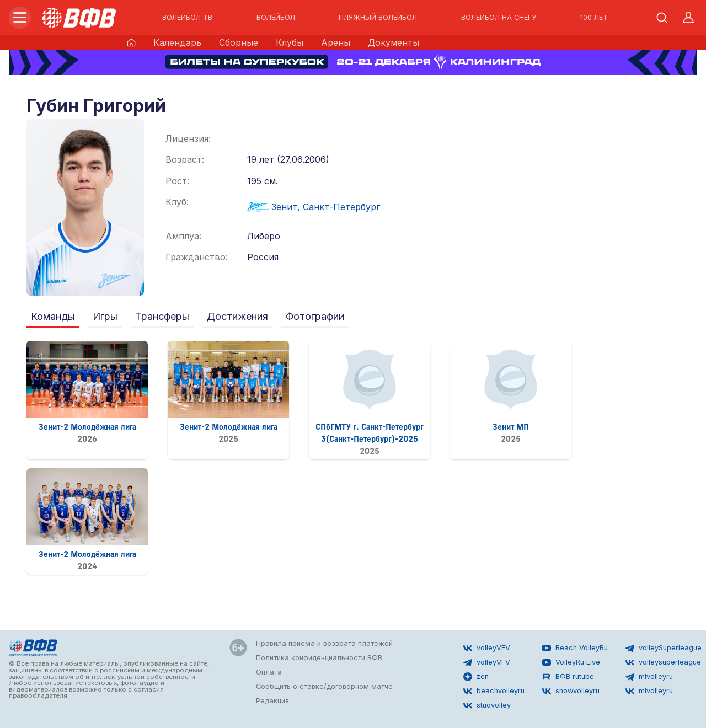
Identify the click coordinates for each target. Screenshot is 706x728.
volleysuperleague (663, 662)
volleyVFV (487, 648)
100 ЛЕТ (594, 18)
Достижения (237, 316)
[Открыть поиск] (662, 18)
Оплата (269, 672)
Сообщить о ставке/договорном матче (324, 686)
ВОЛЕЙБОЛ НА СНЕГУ (499, 18)
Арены (336, 42)
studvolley (487, 705)
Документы (394, 42)
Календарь (177, 42)
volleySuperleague (664, 648)
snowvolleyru (571, 691)
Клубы (290, 42)
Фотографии (315, 316)
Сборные (239, 42)
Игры (105, 316)
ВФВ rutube (568, 677)
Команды (53, 316)
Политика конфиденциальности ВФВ (319, 658)
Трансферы (162, 316)
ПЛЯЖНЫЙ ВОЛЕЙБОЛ (378, 18)
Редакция (272, 701)
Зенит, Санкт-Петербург (314, 207)
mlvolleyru (649, 677)
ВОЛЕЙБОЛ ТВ (187, 18)
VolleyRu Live (571, 662)
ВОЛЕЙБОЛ (276, 18)
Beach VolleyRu (575, 648)
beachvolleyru (494, 691)
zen (476, 677)
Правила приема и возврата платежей (324, 643)
